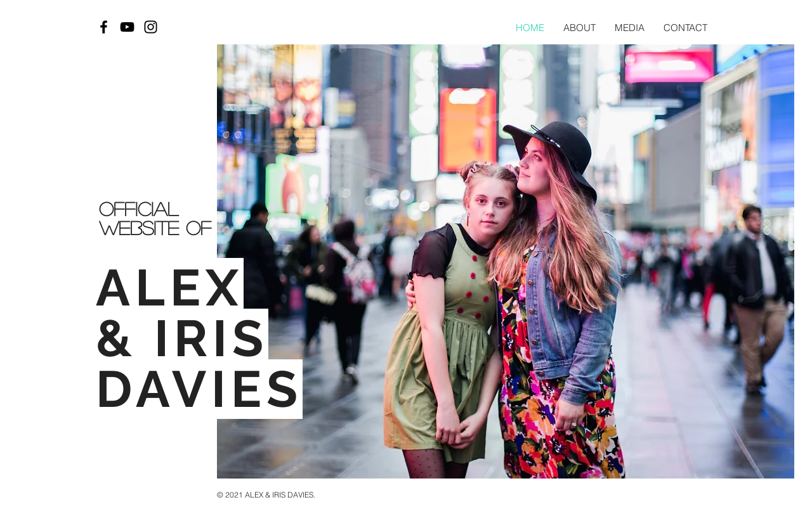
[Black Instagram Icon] (151, 27)
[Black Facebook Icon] (104, 27)
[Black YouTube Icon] (127, 27)
